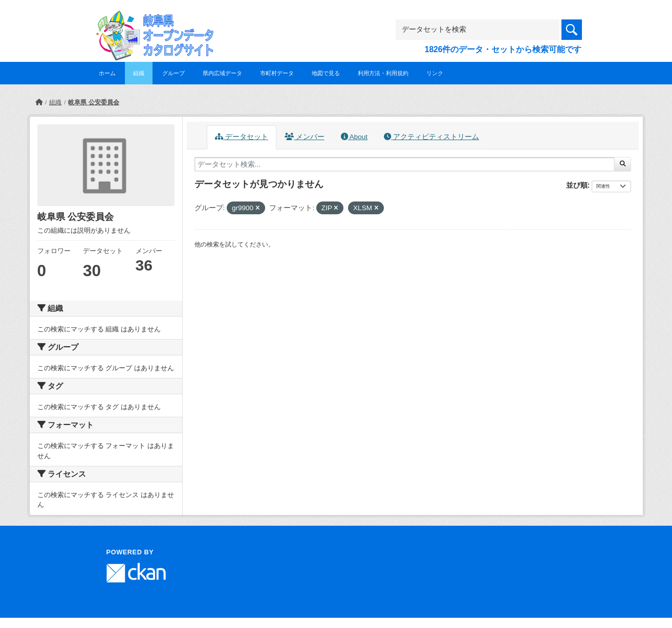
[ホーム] (39, 102)
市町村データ (277, 73)
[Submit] (623, 164)
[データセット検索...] (405, 164)
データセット (242, 137)
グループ (174, 73)
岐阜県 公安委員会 (93, 102)
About (354, 137)
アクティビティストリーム (431, 137)
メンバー (305, 137)
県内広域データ (222, 73)
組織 (139, 73)
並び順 (577, 185)
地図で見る (326, 73)
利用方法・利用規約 (383, 73)
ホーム (107, 73)
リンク (435, 73)
